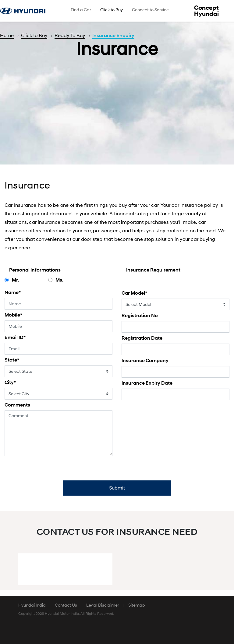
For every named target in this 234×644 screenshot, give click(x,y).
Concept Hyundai (206, 11)
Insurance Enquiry (113, 36)
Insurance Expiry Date (147, 383)
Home (7, 36)
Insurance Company (145, 361)
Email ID (15, 338)
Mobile (13, 315)
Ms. (59, 280)
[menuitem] (81, 11)
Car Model (134, 293)
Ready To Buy (70, 36)
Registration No (140, 316)
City (10, 383)
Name (13, 293)
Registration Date (142, 338)
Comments (17, 405)
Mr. (15, 280)
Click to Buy (34, 36)
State (12, 360)
